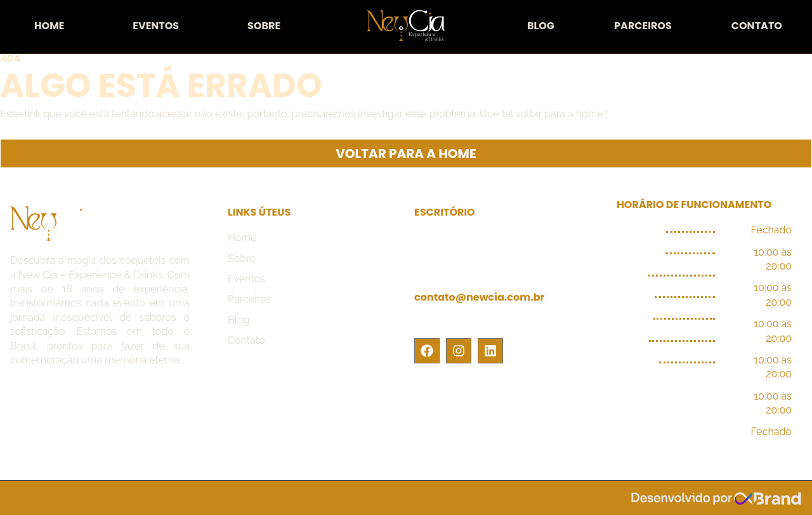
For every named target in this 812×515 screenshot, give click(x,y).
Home (49, 26)
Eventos (156, 26)
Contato (757, 26)
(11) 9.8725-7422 (455, 320)
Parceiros (643, 26)
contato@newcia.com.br (479, 297)
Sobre (264, 26)
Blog (541, 26)
